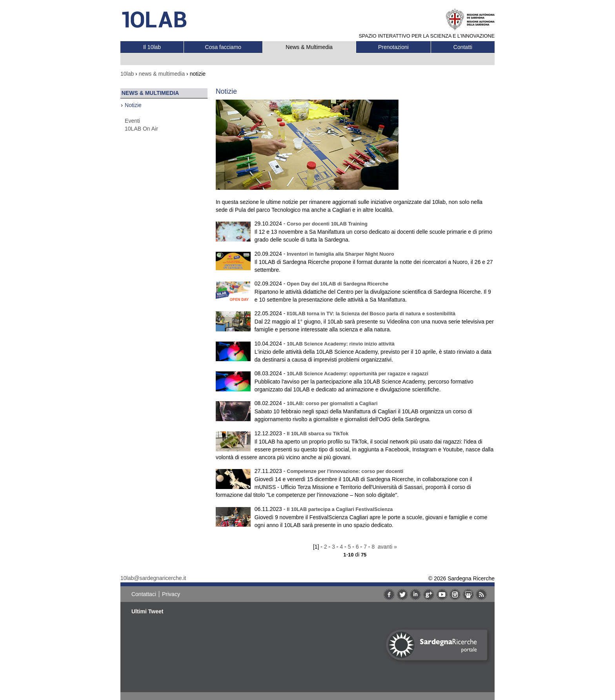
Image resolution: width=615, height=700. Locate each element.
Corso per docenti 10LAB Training (327, 224)
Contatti (463, 47)
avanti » (387, 547)
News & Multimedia (309, 47)
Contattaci (144, 594)
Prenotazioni (393, 47)
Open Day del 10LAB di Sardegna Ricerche (338, 284)
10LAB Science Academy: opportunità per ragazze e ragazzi (358, 374)
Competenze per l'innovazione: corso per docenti (345, 471)
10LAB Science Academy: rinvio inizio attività (340, 344)
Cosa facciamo (223, 47)
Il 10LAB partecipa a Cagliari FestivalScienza (340, 509)
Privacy (171, 594)
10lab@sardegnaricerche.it (153, 578)
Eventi (132, 121)
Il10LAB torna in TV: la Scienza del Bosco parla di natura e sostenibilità (371, 314)
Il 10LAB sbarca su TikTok (318, 434)
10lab (127, 74)
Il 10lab (152, 47)
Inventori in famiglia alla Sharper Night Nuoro (340, 254)
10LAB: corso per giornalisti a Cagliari (332, 403)
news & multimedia (162, 74)
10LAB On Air (141, 129)
